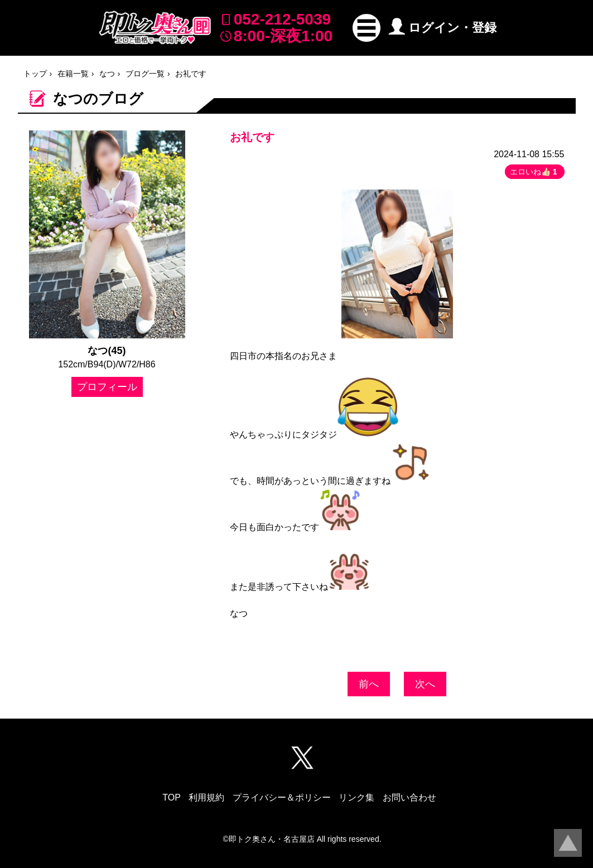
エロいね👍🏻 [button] (535, 172)
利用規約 (206, 797)
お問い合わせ (409, 797)
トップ (35, 74)
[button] (367, 28)
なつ (107, 74)
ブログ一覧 (145, 74)
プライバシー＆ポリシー (282, 797)
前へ (369, 684)
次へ (425, 684)
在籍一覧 (73, 74)
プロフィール (107, 387)
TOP (172, 797)
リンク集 (356, 797)
